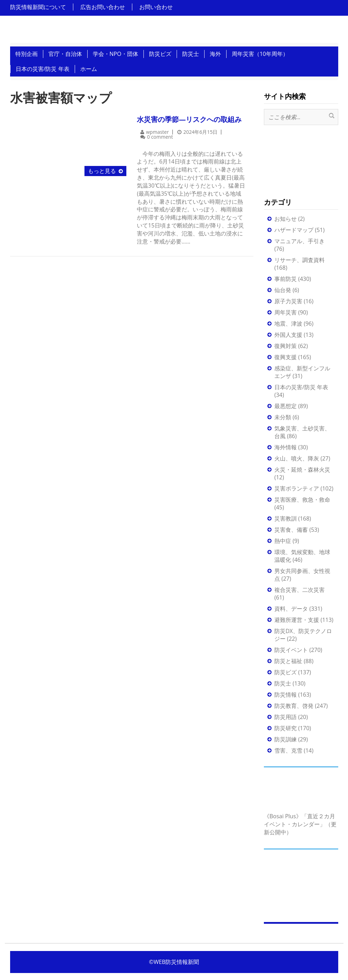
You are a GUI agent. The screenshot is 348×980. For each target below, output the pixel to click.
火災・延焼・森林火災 (302, 470)
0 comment (160, 137)
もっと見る (102, 171)
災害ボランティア (297, 488)
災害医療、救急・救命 (302, 500)
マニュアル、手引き (299, 241)
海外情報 (286, 447)
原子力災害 (288, 301)
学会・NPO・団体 (116, 54)
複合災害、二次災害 (299, 590)
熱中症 (283, 541)
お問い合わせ (156, 7)
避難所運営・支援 (297, 620)
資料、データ (291, 609)
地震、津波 (288, 324)
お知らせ (286, 219)
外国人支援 (288, 335)
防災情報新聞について (38, 7)
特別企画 (27, 54)
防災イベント (291, 650)
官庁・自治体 (65, 54)
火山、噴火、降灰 (297, 458)
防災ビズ (160, 54)
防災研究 (286, 728)
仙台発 (283, 290)
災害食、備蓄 (291, 530)
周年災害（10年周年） (260, 54)
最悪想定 (286, 406)
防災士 (191, 54)
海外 (215, 54)
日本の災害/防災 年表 (43, 69)
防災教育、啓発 (294, 706)
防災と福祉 (288, 661)
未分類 (283, 417)
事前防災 (286, 279)
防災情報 (286, 695)
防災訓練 (286, 739)
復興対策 (286, 346)
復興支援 (286, 357)
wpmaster (157, 132)
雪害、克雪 (288, 750)
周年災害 (286, 312)
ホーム (89, 69)
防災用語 (286, 717)
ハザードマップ (294, 230)
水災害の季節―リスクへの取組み (189, 119)
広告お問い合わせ (103, 7)
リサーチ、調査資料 (299, 260)
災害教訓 (286, 518)
